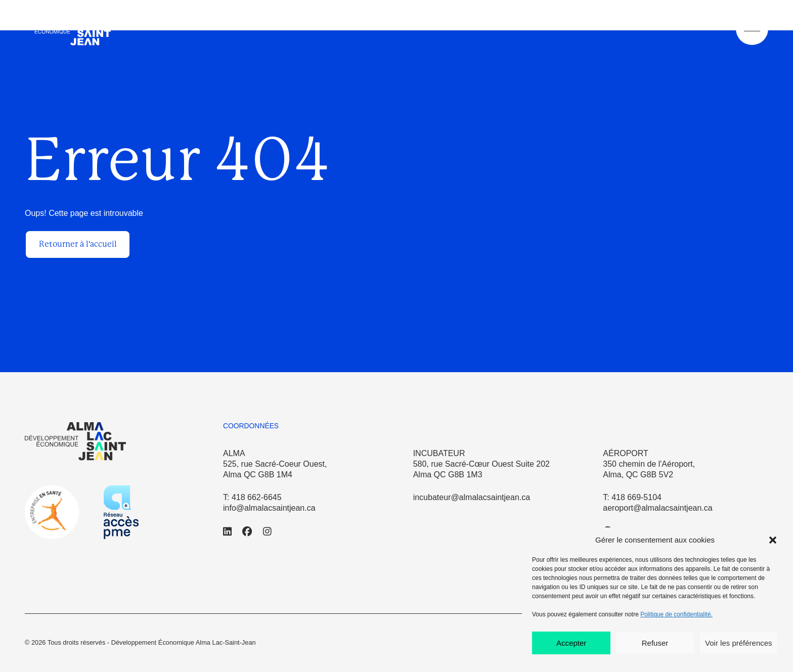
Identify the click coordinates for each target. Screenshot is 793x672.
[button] (773, 540)
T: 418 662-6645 (252, 497)
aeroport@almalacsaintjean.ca (657, 508)
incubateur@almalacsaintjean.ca (472, 497)
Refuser (655, 643)
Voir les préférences (739, 643)
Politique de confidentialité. (676, 614)
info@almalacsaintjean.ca (269, 508)
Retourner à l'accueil (78, 244)
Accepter (571, 643)
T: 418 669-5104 (632, 497)
